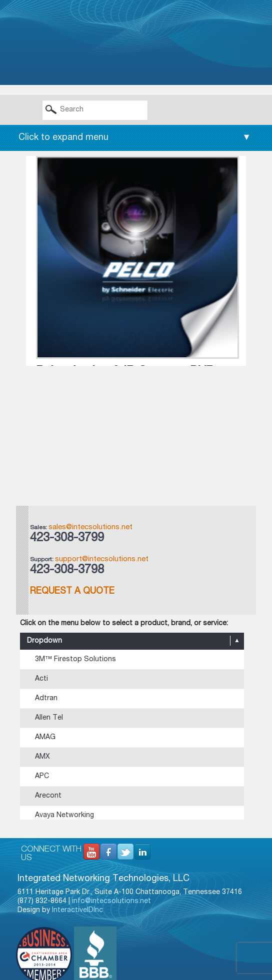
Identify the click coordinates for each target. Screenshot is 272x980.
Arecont (48, 796)
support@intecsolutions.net (102, 559)
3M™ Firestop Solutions (75, 660)
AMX (42, 757)
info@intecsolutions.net (111, 902)
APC (42, 777)
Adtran (46, 699)
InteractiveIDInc (77, 911)
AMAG (45, 738)
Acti (41, 679)
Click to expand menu (135, 138)
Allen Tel (49, 718)
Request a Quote (72, 592)
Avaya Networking (64, 816)
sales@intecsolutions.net (90, 527)
